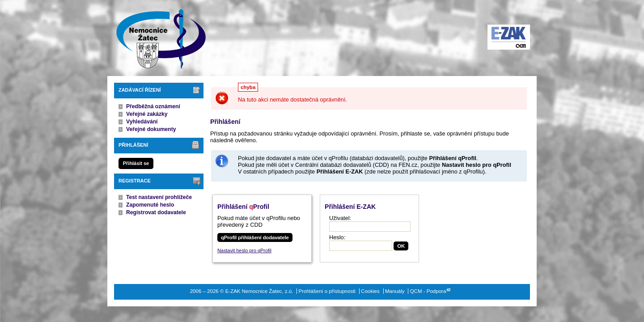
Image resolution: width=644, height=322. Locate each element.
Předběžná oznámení (153, 106)
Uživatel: (340, 218)
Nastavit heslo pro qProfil (244, 250)
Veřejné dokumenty (151, 129)
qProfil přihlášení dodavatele (255, 237)
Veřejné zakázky (147, 114)
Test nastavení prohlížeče (159, 197)
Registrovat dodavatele (156, 212)
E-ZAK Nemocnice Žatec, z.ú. (157, 38)
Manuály (395, 291)
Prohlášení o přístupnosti (327, 291)
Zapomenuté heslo (150, 205)
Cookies (370, 291)
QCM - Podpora (428, 291)
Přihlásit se (136, 163)
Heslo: (337, 237)
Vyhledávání (142, 122)
